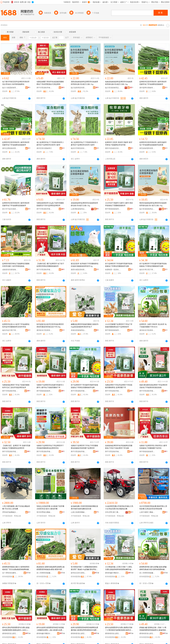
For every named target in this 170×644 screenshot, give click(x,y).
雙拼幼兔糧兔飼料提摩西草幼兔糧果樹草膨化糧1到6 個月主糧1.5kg (153, 204)
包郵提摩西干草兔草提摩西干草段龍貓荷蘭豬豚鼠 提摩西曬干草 (119, 386)
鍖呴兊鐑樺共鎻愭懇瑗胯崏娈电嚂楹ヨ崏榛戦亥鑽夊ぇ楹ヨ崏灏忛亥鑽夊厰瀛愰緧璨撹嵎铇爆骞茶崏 (50, 629)
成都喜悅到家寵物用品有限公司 (10, 270)
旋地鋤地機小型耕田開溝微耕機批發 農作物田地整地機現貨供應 (84, 508)
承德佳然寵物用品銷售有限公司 (79, 330)
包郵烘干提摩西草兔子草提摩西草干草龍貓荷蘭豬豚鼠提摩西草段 (50, 447)
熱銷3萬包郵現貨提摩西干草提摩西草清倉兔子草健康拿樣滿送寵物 (153, 386)
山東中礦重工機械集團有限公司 (147, 512)
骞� (28, 573)
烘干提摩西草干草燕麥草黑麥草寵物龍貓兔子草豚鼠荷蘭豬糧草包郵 (119, 265)
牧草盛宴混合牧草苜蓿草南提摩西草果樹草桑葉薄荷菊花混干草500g (50, 326)
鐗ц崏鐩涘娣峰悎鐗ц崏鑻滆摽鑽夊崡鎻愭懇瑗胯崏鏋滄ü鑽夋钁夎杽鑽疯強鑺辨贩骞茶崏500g (51, 568)
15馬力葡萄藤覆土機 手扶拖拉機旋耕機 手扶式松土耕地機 (16, 508)
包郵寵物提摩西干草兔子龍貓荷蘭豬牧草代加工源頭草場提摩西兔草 (16, 386)
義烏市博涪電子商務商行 (147, 270)
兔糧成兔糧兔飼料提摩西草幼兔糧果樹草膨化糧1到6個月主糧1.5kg (119, 83)
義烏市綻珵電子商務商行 (10, 330)
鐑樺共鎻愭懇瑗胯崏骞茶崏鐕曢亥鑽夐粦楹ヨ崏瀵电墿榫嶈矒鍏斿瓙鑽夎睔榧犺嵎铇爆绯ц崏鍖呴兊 (84, 629)
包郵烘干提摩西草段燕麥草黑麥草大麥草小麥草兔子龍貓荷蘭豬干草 (50, 386)
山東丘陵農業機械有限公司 (79, 512)
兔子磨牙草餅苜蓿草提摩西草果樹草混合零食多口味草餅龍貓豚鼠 (16, 83)
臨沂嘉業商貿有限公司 (79, 88)
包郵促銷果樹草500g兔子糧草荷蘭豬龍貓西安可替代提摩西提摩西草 (50, 204)
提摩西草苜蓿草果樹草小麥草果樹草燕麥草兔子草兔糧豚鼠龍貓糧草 (153, 83)
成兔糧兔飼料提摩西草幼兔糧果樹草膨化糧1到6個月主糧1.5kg (84, 204)
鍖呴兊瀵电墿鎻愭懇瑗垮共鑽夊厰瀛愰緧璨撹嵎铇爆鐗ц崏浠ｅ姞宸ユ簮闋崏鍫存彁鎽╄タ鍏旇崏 (16, 629)
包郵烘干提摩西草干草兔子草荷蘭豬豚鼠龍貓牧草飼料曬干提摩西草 (84, 447)
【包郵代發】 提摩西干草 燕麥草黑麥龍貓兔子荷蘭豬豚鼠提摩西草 (16, 447)
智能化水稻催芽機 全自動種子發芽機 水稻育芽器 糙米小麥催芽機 (50, 508)
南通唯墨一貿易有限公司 (113, 270)
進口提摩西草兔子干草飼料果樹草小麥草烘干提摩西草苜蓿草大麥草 (50, 144)
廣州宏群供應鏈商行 (44, 148)
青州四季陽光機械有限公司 (44, 512)
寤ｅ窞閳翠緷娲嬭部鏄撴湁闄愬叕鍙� (44, 573)
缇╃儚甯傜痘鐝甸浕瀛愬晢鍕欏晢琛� (10, 573)
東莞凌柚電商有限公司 (147, 148)
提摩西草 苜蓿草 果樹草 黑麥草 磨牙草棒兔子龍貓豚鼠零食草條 (119, 144)
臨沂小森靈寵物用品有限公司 (10, 88)
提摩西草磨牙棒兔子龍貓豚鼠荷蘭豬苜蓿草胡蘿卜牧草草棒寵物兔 (16, 265)
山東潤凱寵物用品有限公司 (79, 209)
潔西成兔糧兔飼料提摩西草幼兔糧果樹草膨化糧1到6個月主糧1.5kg (84, 83)
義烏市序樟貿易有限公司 (79, 148)
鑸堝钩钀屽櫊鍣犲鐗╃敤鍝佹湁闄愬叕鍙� (113, 573)
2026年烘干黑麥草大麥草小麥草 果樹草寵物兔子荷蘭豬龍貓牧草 (119, 204)
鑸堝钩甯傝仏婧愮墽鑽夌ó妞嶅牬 (10, 633)
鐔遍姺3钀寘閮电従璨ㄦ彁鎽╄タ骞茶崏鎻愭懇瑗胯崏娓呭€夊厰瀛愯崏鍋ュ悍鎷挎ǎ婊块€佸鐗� (153, 629)
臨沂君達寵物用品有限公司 (113, 88)
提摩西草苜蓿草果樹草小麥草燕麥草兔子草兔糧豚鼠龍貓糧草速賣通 (153, 144)
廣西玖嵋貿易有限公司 (79, 270)
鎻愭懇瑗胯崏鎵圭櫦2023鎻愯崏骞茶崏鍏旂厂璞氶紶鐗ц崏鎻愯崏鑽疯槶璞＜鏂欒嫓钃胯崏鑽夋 (16, 568)
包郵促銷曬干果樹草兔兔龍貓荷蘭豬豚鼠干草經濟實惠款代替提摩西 (50, 83)
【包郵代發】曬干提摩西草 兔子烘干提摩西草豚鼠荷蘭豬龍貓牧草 (50, 265)
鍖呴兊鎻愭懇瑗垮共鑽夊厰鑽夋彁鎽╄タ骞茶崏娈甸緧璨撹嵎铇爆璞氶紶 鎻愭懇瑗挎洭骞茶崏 (119, 629)
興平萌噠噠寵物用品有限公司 (113, 209)
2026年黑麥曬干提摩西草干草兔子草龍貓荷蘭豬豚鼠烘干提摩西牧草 (119, 326)
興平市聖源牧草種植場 (44, 88)
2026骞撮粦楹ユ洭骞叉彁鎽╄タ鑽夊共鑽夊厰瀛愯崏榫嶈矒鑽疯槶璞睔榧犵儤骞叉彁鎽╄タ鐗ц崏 (119, 568)
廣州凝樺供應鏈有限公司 (147, 88)
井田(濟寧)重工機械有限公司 (113, 512)
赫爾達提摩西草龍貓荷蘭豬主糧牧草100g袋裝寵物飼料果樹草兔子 (85, 326)
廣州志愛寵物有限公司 (10, 148)
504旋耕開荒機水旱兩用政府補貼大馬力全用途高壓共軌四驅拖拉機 (119, 508)
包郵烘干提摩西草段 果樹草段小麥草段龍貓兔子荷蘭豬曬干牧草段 (153, 447)
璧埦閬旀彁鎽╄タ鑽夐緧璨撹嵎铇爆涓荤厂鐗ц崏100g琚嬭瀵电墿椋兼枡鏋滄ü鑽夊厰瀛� (84, 568)
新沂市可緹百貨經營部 (10, 209)
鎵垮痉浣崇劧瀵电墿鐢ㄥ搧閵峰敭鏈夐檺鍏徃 (79, 573)
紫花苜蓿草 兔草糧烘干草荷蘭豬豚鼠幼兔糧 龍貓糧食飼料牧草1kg (85, 265)
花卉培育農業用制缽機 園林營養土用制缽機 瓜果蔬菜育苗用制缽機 (153, 508)
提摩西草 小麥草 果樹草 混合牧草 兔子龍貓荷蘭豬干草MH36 (153, 326)
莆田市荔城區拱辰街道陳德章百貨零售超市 (113, 148)
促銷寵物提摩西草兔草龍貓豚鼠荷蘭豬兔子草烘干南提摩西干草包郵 (119, 447)
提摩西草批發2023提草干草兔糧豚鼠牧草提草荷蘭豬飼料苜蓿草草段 (16, 326)
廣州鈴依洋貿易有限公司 (44, 330)
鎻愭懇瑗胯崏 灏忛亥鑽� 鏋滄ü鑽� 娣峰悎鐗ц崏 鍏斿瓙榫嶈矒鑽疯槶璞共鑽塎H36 (153, 568)
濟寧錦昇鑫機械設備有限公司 (10, 512)
